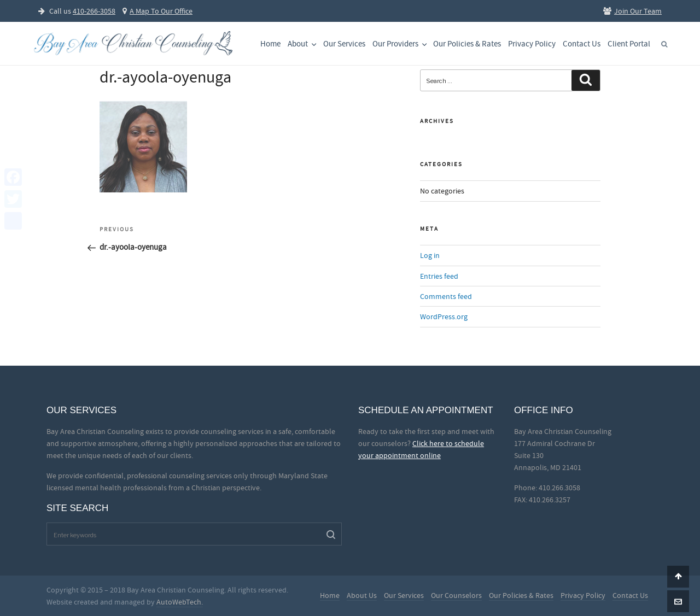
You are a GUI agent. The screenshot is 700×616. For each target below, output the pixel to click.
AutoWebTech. (180, 602)
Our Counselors (456, 595)
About (303, 44)
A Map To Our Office (157, 11)
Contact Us (582, 44)
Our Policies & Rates (467, 44)
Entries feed (439, 276)
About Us (362, 595)
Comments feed (446, 296)
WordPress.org (444, 316)
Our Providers (401, 44)
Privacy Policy (532, 44)
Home (270, 44)
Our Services (344, 44)
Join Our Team (632, 11)
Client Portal (629, 44)
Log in (430, 255)
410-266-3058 (94, 11)
